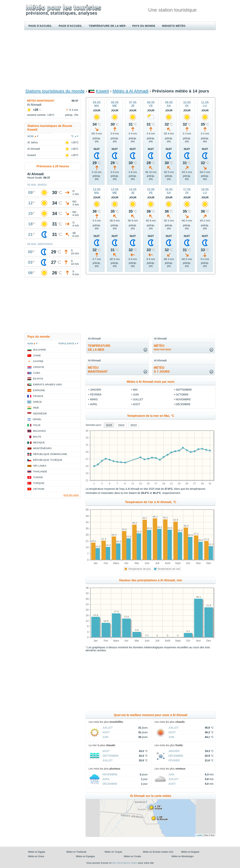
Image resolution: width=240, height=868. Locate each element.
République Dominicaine (50, 454)
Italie (37, 425)
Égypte (38, 379)
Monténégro (42, 448)
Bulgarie (40, 350)
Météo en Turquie (113, 852)
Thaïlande (40, 472)
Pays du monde (144, 26)
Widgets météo (174, 26)
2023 (133, 425)
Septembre (184, 390)
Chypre (38, 361)
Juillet (138, 399)
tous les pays (71, 495)
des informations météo (125, 863)
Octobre (182, 395)
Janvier (96, 390)
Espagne (39, 390)
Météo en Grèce (36, 856)
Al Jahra (33, 142)
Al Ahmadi (34, 149)
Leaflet (199, 835)
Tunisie (38, 477)
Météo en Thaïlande (76, 852)
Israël (37, 419)
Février (96, 395)
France (38, 396)
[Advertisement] (120, 59)
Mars (94, 399)
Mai (135, 390)
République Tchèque (48, 460)
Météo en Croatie (132, 856)
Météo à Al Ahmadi (131, 91)
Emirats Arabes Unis (48, 384)
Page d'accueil (40, 26)
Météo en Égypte (37, 852)
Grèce (37, 402)
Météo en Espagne (85, 856)
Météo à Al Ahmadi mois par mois (151, 382)
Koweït (102, 91)
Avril (94, 404)
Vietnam (39, 489)
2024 (121, 425)
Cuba (37, 373)
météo (162, 348)
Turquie (39, 483)
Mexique (39, 443)
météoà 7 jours (162, 370)
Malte (37, 437)
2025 (109, 425)
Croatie (39, 367)
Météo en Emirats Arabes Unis (158, 852)
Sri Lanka (40, 466)
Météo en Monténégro (183, 856)
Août (137, 404)
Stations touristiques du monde (55, 91)
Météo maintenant (41, 101)
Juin (136, 395)
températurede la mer (99, 348)
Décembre (183, 404)
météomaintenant (98, 370)
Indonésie (40, 414)
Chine (37, 355)
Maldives (39, 431)
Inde (36, 408)
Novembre (183, 399)
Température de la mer (107, 26)
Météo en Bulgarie (190, 852)
